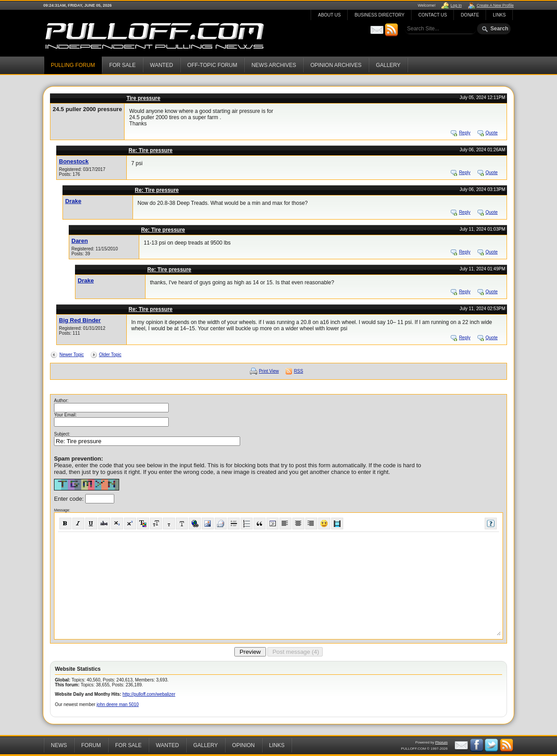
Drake (73, 201)
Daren (80, 241)
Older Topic (110, 355)
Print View (269, 371)
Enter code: (70, 499)
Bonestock (74, 161)
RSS (299, 371)
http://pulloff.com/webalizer (149, 694)
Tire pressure (143, 98)
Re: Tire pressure (151, 150)
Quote (492, 133)
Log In (456, 5)
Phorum (441, 742)
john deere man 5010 (118, 704)
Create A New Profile (495, 5)
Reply (465, 133)
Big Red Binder (80, 320)
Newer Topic (72, 355)
